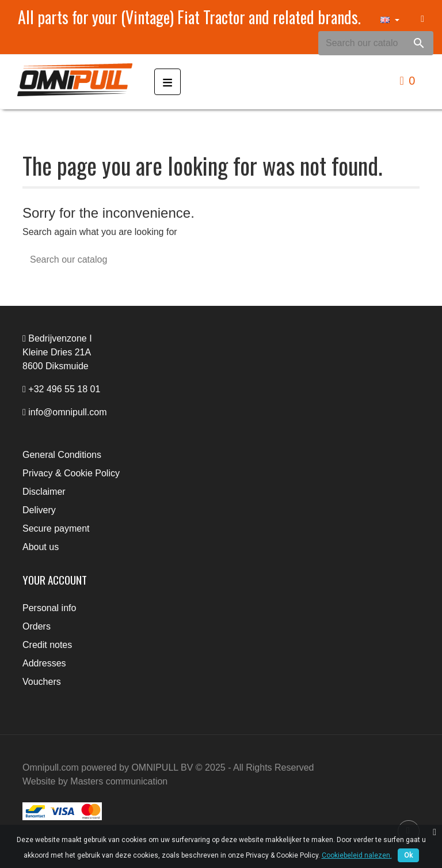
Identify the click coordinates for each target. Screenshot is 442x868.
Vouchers (42, 682)
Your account (55, 580)
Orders (37, 626)
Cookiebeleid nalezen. (357, 855)
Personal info (49, 608)
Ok (408, 855)
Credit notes (47, 645)
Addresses (44, 663)
